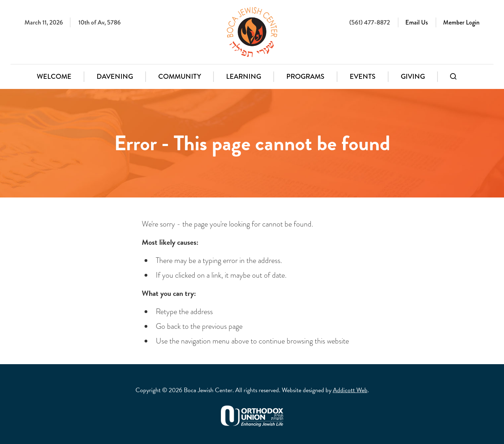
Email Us (416, 22)
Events (363, 77)
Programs (305, 77)
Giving (413, 77)
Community (180, 77)
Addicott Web (350, 390)
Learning (244, 77)
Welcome (54, 77)
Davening (115, 77)
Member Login (461, 22)
